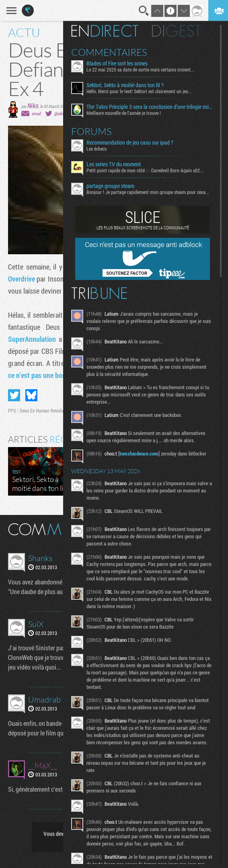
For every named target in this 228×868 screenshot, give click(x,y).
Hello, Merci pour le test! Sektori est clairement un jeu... (139, 91)
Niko (33, 105)
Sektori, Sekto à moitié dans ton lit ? (125, 85)
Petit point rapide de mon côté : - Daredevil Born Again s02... (145, 170)
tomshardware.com (139, 453)
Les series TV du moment (114, 164)
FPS (12, 411)
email (36, 113)
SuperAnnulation (32, 339)
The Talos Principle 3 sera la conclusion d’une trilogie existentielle (150, 107)
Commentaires (109, 52)
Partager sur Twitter (14, 395)
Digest (176, 31)
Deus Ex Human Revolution (45, 411)
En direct (105, 31)
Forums (91, 131)
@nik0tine (62, 113)
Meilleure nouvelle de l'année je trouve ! (124, 113)
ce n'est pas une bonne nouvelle (53, 375)
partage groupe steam (110, 186)
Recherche (144, 11)
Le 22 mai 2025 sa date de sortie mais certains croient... (140, 69)
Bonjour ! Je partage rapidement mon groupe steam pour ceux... (148, 192)
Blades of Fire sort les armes (117, 63)
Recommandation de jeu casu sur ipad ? (130, 143)
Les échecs (97, 149)
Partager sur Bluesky (31, 395)
